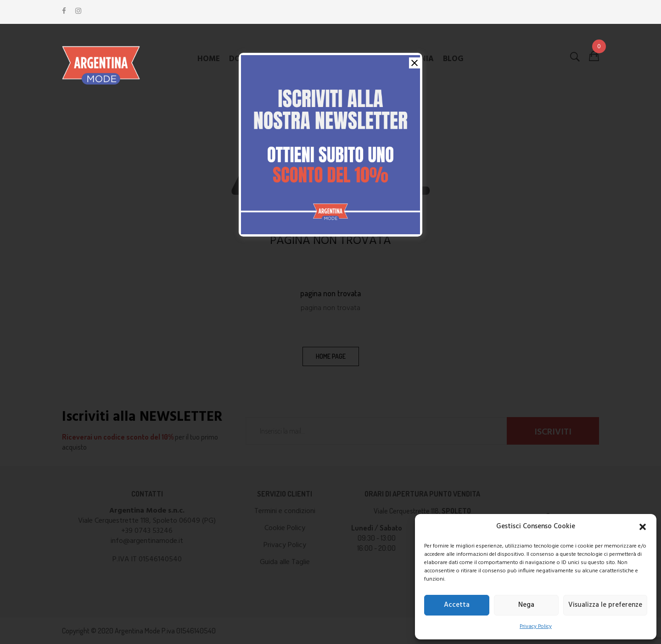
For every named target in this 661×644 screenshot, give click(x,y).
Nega (526, 605)
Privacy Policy (536, 627)
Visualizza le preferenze (605, 605)
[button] (643, 527)
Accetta (457, 605)
